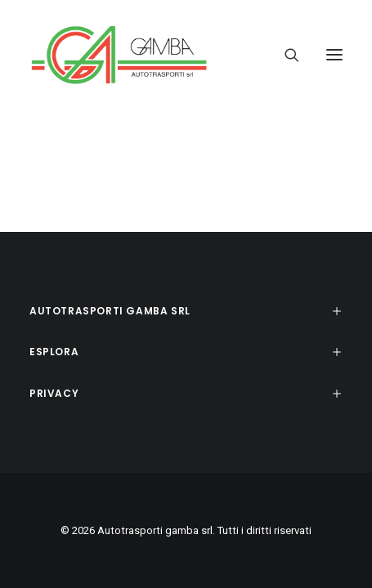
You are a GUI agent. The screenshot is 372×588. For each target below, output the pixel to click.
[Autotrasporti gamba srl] (119, 55)
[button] (334, 55)
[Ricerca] (285, 55)
